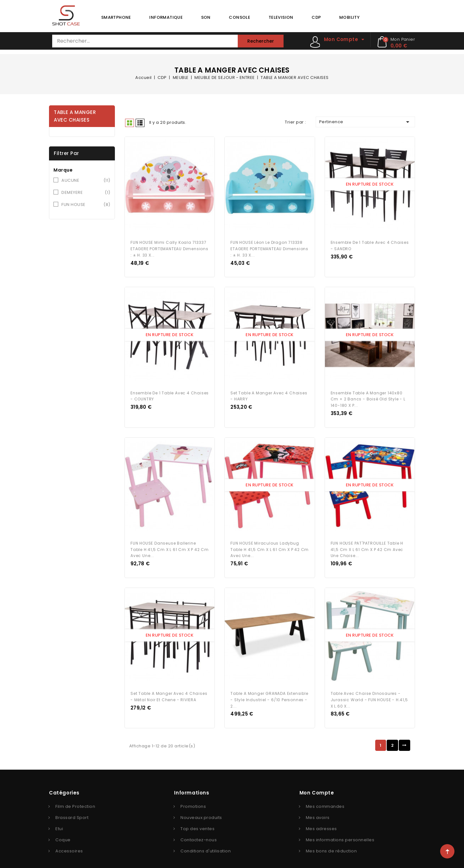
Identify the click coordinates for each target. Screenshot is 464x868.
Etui (59, 820)
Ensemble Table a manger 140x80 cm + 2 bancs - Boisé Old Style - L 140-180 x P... (368, 395)
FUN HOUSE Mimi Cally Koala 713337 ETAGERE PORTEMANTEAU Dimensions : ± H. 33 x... (169, 247)
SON (206, 17)
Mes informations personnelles (340, 831)
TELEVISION (281, 17)
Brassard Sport (72, 809)
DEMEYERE (86, 193)
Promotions (193, 798)
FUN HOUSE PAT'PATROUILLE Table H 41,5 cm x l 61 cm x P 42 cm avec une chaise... (367, 543)
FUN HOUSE (86, 205)
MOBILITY (349, 17)
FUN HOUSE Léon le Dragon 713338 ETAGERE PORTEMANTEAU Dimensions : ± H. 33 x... (269, 247)
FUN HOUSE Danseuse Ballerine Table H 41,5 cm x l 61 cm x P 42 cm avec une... (170, 543)
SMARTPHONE (116, 17)
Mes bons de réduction (331, 842)
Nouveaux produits (201, 809)
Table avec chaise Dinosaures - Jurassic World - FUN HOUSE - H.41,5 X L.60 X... (369, 691)
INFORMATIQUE (166, 17)
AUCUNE (86, 180)
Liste (140, 123)
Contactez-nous (199, 831)
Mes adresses (321, 820)
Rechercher (261, 41)
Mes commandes (325, 798)
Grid (130, 123)
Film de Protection (75, 798)
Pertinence (365, 122)
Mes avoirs (318, 809)
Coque (63, 831)
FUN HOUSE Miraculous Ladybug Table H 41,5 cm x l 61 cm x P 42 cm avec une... (270, 543)
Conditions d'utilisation (206, 842)
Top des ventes (197, 820)
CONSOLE (239, 17)
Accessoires (69, 842)
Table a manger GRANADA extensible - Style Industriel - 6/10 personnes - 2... (269, 691)
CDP (316, 17)
